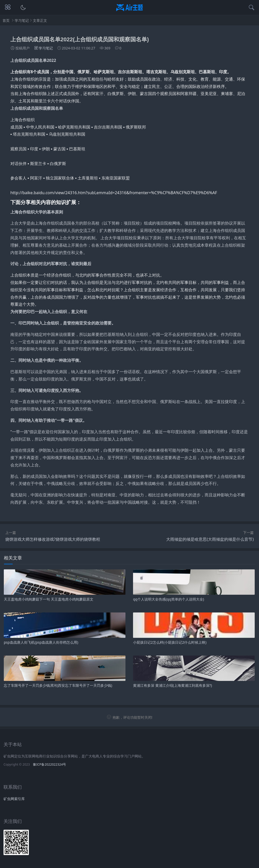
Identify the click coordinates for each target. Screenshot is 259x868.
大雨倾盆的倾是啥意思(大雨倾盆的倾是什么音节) (210, 539)
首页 (6, 20)
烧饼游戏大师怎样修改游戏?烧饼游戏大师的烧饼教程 (53, 539)
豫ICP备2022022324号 (49, 764)
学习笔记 (22, 20)
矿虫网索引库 (14, 799)
